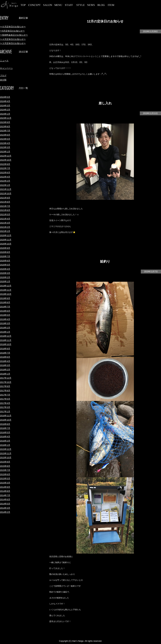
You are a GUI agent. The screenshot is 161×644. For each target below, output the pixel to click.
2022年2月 (5, 181)
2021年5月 (5, 214)
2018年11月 (6, 340)
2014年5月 (5, 504)
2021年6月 (5, 210)
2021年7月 (5, 206)
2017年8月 (5, 391)
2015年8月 (5, 466)
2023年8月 (5, 127)
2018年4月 (5, 361)
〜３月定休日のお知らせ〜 (13, 43)
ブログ (3, 76)
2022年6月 (5, 173)
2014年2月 (5, 512)
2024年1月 (5, 114)
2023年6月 (5, 135)
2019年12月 (6, 286)
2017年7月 (5, 395)
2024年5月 (5, 97)
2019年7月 (5, 307)
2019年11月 (6, 290)
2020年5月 (5, 265)
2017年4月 (5, 403)
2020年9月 (5, 248)
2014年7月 (5, 495)
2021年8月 (5, 202)
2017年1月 (5, 412)
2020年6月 (5, 261)
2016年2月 (5, 441)
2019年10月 (6, 294)
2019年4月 (5, 319)
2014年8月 (5, 491)
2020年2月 (5, 277)
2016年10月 (6, 420)
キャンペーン (6, 68)
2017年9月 (5, 386)
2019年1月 (5, 332)
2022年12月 (6, 156)
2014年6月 (5, 499)
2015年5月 (5, 478)
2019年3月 (5, 323)
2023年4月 (5, 143)
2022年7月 (5, 168)
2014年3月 (5, 508)
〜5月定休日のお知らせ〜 (12, 31)
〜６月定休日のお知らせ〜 (13, 27)
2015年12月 (6, 449)
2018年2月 (5, 370)
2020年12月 (6, 235)
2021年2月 (5, 227)
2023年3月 (5, 147)
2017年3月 (5, 407)
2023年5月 (5, 139)
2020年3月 (5, 273)
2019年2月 (5, 328)
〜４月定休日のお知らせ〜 (13, 39)
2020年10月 (6, 244)
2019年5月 (5, 315)
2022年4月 (5, 177)
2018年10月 (6, 344)
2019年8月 (5, 302)
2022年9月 (5, 164)
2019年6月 (5, 311)
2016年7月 (5, 428)
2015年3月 (5, 483)
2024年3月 (5, 106)
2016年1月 (5, 445)
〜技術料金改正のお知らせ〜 (14, 35)
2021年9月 (5, 198)
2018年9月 (5, 349)
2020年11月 (6, 240)
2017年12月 (6, 378)
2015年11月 (6, 453)
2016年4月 (5, 437)
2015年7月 (5, 470)
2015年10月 (6, 458)
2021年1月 (5, 231)
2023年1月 (5, 152)
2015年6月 (5, 474)
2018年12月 (6, 336)
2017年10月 (6, 382)
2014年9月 (5, 487)
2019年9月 (5, 298)
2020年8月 (5, 252)
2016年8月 (5, 424)
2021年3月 (5, 223)
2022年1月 (5, 185)
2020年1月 (5, 281)
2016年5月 (5, 432)
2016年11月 (6, 416)
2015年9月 (5, 462)
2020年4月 (5, 269)
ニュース (4, 61)
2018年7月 (5, 353)
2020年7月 (5, 256)
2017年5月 (5, 399)
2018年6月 (5, 357)
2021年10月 (6, 194)
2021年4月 (5, 219)
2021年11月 (6, 189)
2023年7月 (5, 131)
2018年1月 (5, 374)
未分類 (3, 80)
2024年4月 (5, 101)
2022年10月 (6, 160)
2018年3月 (5, 365)
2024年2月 (5, 110)
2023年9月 (5, 122)
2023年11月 (6, 118)
